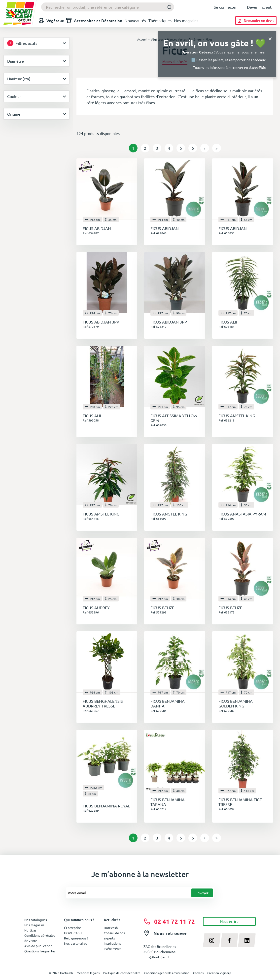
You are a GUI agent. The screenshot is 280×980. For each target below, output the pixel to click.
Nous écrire (229, 921)
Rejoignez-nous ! (76, 938)
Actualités (257, 67)
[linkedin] (247, 940)
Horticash (111, 928)
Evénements (113, 949)
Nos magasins (186, 20)
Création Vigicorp (219, 973)
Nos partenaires (76, 943)
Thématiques (160, 20)
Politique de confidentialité (122, 973)
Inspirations (112, 943)
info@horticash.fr (157, 957)
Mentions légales (88, 973)
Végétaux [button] (51, 21)
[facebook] (229, 940)
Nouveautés (135, 20)
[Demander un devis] (256, 21)
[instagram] (212, 940)
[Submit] (168, 7)
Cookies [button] (198, 973)
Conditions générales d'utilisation (167, 973)
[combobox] (108, 7)
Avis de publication (38, 946)
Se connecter (225, 7)
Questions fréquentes (40, 951)
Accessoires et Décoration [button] (94, 21)
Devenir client (259, 7)
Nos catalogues (36, 920)
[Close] (270, 38)
